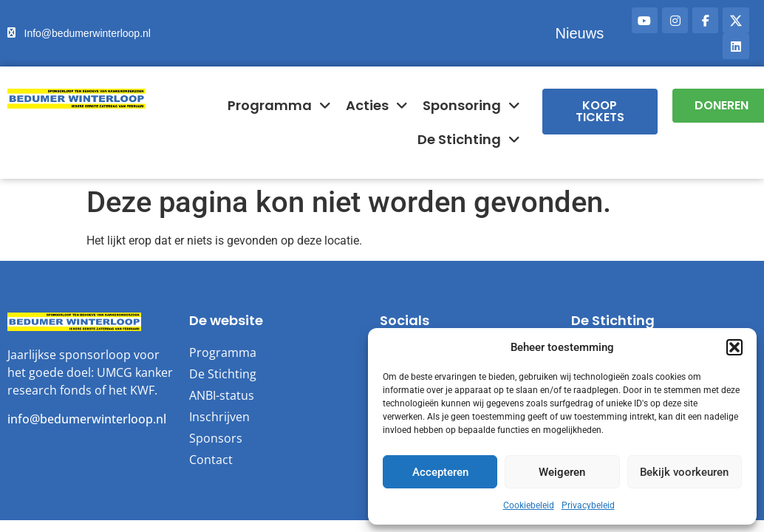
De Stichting (469, 140)
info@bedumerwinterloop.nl (87, 419)
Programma (279, 106)
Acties (377, 106)
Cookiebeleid (529, 505)
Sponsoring (471, 106)
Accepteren (440, 472)
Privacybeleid (588, 505)
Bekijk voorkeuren (684, 472)
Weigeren (562, 472)
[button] (734, 347)
